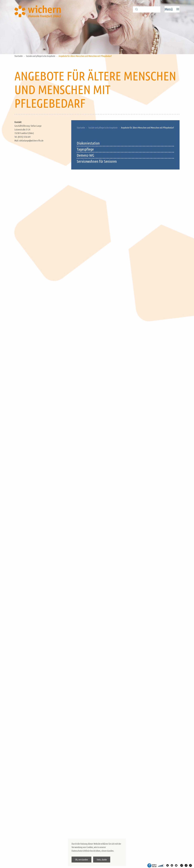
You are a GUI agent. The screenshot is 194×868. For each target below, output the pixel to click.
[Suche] (147, 9)
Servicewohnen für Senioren (97, 161)
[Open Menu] (172, 9)
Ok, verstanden (82, 859)
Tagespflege (85, 149)
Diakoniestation (88, 143)
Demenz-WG (86, 155)
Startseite (19, 56)
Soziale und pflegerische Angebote (41, 56)
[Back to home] (39, 9)
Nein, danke (102, 859)
